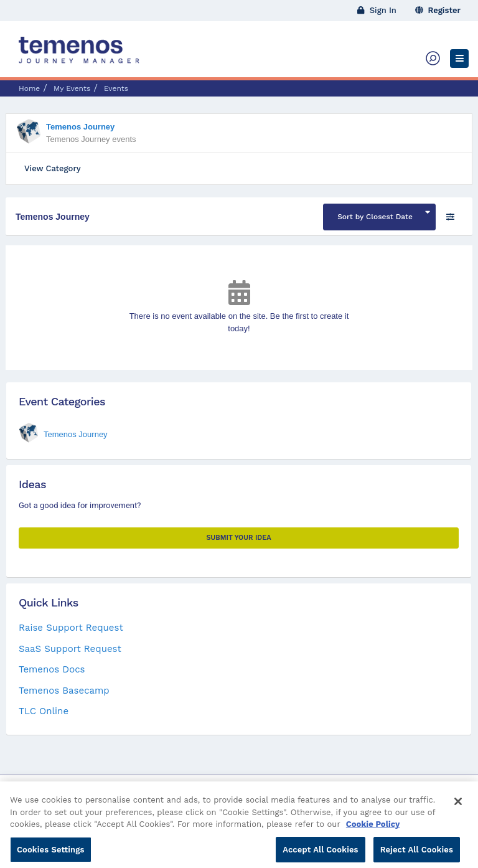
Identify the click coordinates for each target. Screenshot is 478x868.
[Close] (458, 811)
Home (29, 88)
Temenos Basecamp (64, 691)
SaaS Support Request (70, 649)
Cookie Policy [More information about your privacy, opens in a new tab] (373, 834)
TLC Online (44, 711)
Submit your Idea (238, 538)
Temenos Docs (52, 669)
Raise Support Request (71, 628)
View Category (53, 168)
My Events (72, 88)
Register (438, 10)
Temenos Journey (80, 127)
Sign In (377, 10)
